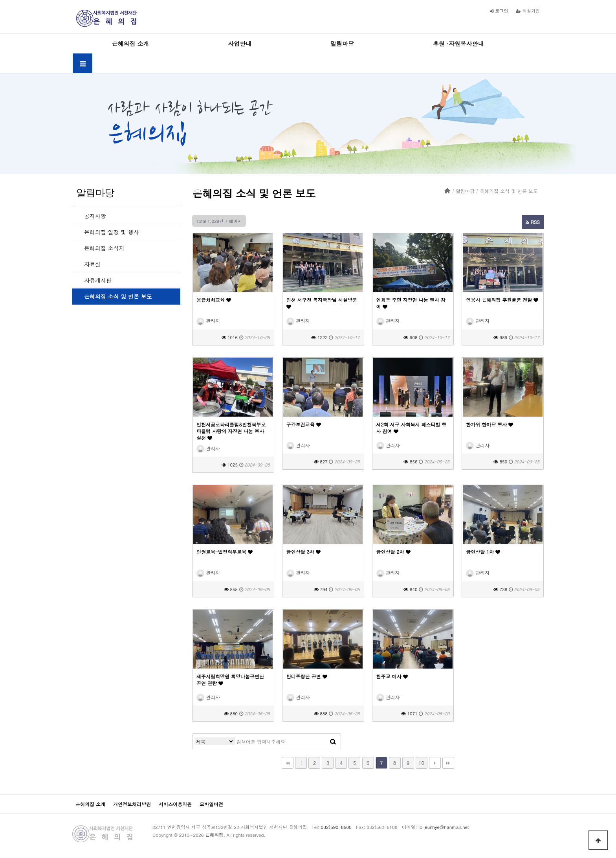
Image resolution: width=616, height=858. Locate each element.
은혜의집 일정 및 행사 (112, 232)
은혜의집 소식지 (104, 248)
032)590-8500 (336, 827)
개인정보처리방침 (132, 804)
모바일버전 (211, 804)
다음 (435, 763)
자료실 (92, 264)
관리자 (208, 321)
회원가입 (528, 11)
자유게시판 (98, 280)
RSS (533, 222)
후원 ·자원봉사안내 (458, 43)
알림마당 (342, 43)
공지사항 (95, 216)
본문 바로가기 (0, 0)
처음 (288, 763)
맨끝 (448, 763)
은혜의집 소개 (130, 43)
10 (421, 763)
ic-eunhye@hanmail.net (444, 827)
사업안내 (240, 43)
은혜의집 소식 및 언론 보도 (118, 296)
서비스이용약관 (175, 804)
